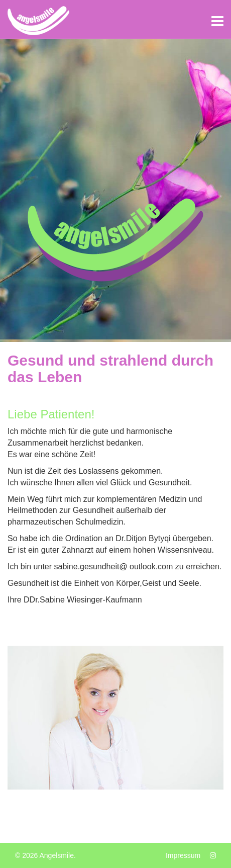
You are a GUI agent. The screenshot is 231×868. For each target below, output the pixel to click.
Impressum (183, 855)
